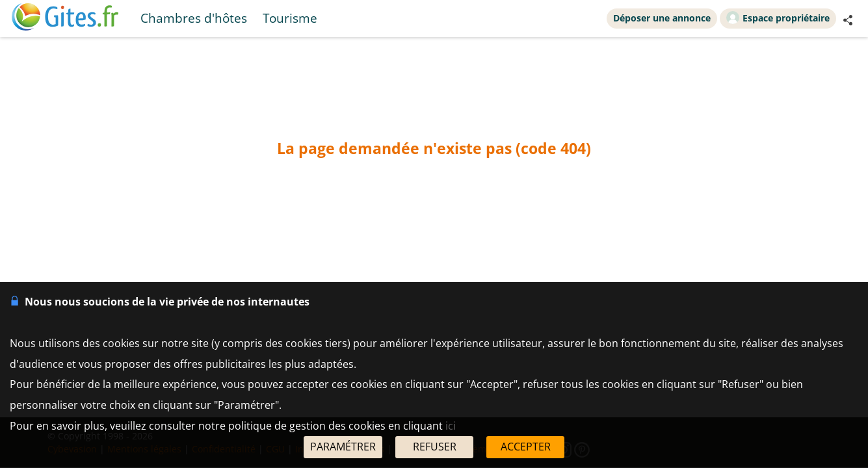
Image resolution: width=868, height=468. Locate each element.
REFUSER (435, 447)
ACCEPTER (526, 447)
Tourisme (290, 18)
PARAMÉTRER (343, 447)
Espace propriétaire (778, 18)
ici (451, 426)
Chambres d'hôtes (194, 18)
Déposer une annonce (662, 18)
